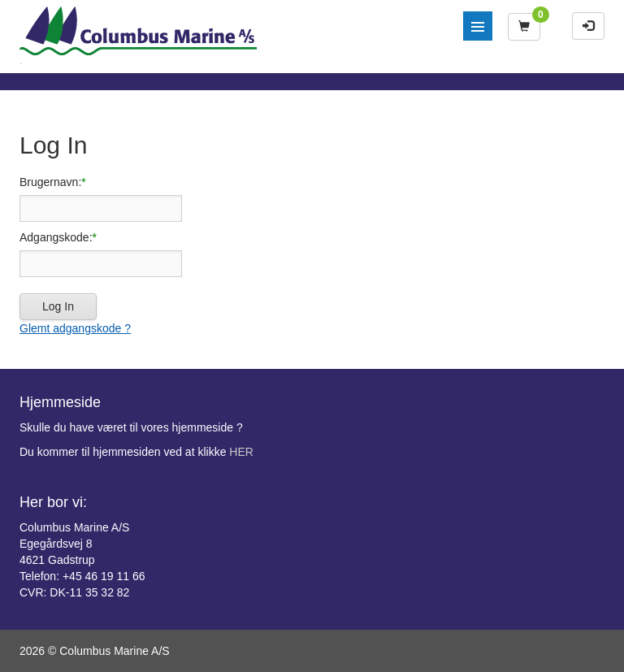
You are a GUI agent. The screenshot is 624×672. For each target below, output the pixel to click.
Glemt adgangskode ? (75, 328)
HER (241, 452)
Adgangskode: (56, 237)
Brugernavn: (50, 182)
